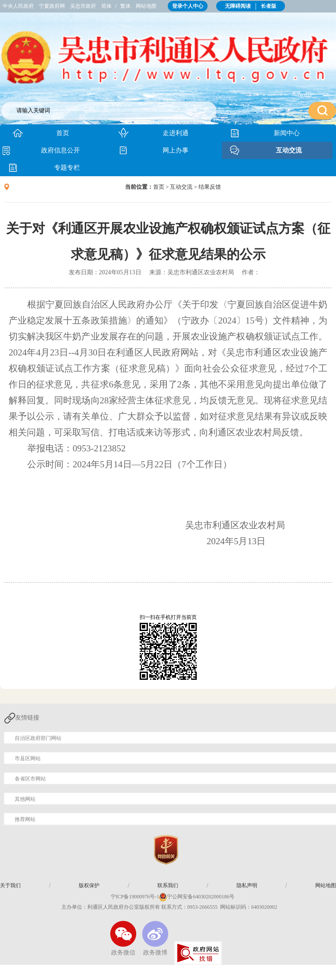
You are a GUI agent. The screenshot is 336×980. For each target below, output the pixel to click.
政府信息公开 (61, 150)
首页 (63, 133)
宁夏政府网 (52, 6)
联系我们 (168, 885)
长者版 (269, 6)
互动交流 (289, 150)
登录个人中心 (188, 6)
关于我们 (10, 885)
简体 (106, 6)
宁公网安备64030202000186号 (201, 897)
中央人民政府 (18, 6)
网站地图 (146, 6)
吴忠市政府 (83, 6)
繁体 (125, 6)
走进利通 (176, 133)
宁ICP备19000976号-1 (131, 897)
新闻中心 (287, 133)
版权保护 (89, 885)
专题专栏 (67, 168)
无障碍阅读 (238, 6)
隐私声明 (247, 885)
